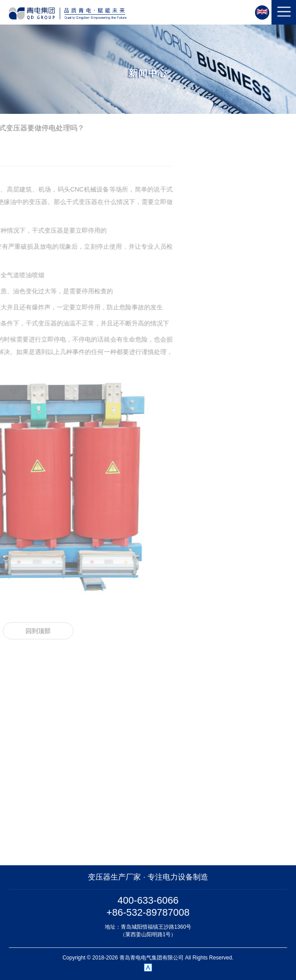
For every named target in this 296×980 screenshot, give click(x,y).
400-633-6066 (148, 900)
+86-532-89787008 (148, 912)
